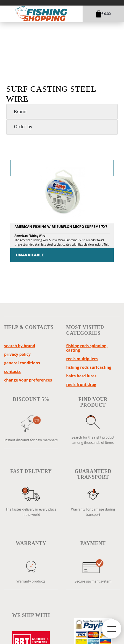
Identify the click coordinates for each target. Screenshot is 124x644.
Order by (23, 127)
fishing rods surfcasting (89, 367)
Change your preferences (28, 380)
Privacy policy (17, 354)
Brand (20, 112)
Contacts (12, 371)
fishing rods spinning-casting (87, 348)
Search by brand (20, 346)
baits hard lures (81, 376)
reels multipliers (82, 359)
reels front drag (81, 384)
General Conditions (22, 363)
